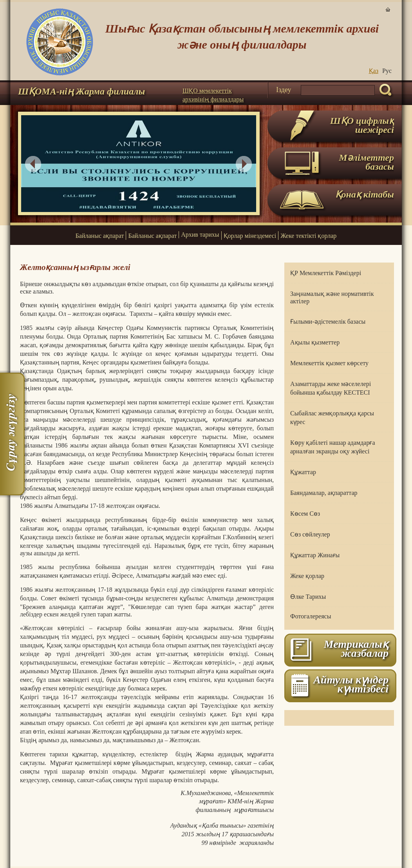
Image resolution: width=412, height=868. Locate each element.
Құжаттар (303, 472)
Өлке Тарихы (308, 597)
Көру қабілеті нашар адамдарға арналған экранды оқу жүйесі (333, 447)
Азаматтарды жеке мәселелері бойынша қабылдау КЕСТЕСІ (331, 388)
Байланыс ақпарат (100, 236)
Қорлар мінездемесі (250, 236)
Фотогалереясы (311, 616)
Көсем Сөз (305, 514)
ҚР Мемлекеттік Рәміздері (326, 273)
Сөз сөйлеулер (310, 534)
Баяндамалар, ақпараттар (324, 493)
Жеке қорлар (307, 576)
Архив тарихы (200, 235)
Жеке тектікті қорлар (308, 236)
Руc (387, 71)
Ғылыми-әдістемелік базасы (328, 322)
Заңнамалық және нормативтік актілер (332, 297)
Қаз (374, 71)
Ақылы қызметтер (315, 342)
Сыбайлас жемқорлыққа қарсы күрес (332, 418)
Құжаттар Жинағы (315, 555)
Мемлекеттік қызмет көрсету (329, 363)
